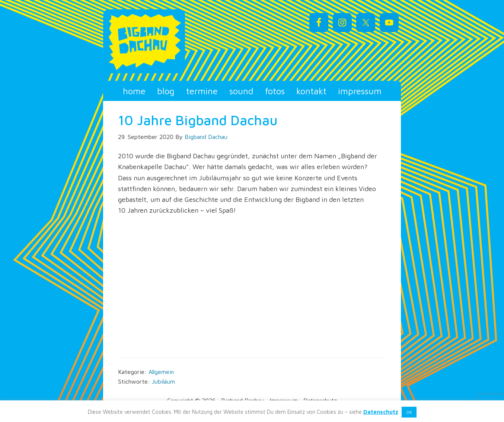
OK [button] (409, 412)
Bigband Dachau (170, 41)
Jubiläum (163, 381)
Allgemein (161, 372)
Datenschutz (381, 412)
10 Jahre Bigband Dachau (198, 120)
